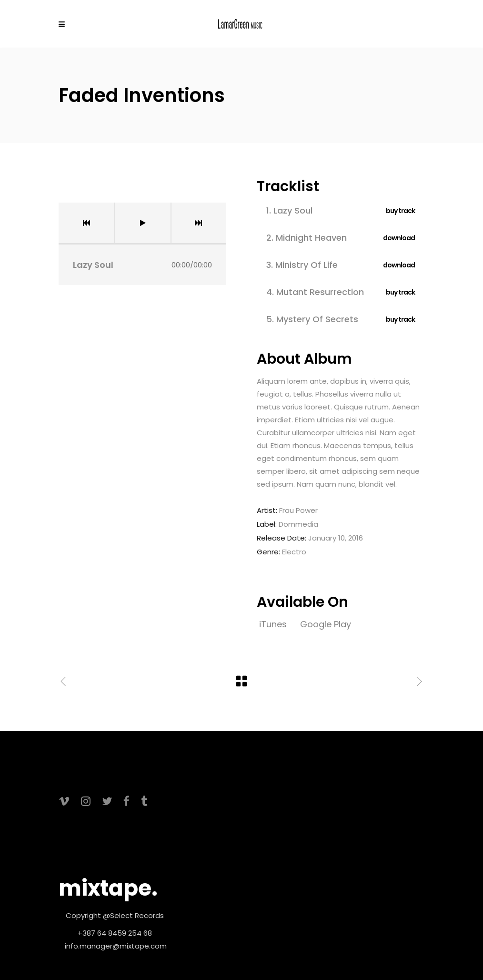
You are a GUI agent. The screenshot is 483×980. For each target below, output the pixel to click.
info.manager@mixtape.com (116, 946)
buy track (400, 211)
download (399, 238)
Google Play (326, 624)
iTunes (274, 624)
